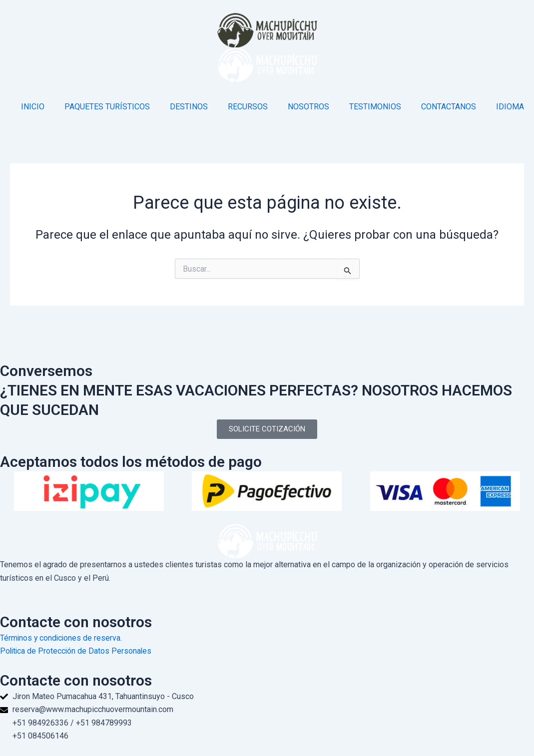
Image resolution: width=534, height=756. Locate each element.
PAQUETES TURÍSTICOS (107, 107)
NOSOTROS (308, 107)
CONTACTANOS (449, 107)
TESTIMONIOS (375, 107)
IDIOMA (510, 107)
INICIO (33, 107)
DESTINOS (189, 107)
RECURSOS (248, 107)
